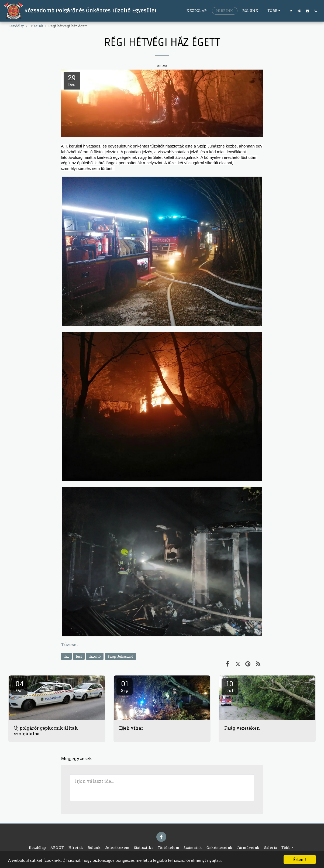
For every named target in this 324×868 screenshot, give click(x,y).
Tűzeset (70, 644)
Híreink (36, 26)
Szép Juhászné (120, 656)
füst (79, 656)
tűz (66, 656)
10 (230, 686)
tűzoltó (95, 656)
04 (19, 686)
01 (125, 686)
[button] (291, 11)
